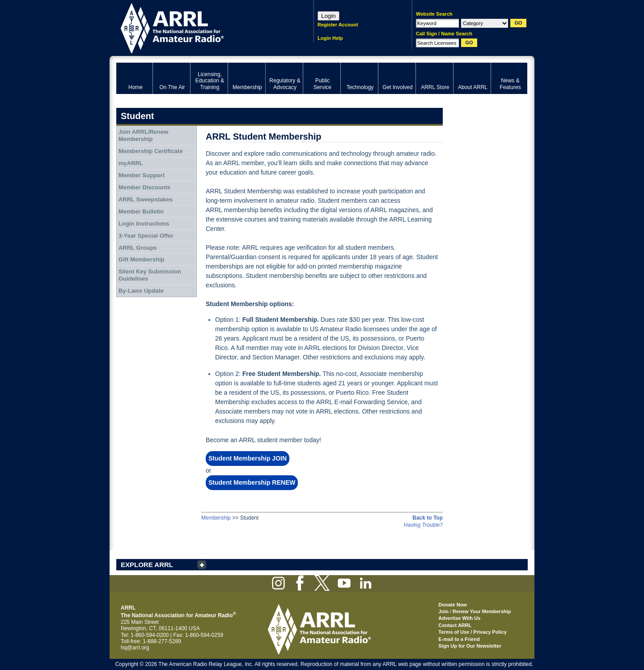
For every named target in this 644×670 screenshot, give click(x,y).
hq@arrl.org (135, 648)
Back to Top (428, 518)
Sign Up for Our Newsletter (470, 646)
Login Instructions (144, 224)
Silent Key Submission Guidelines (150, 275)
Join (443, 611)
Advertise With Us (459, 618)
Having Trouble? (423, 525)
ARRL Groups (138, 248)
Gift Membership (142, 259)
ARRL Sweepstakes (146, 199)
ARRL (203, 27)
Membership (216, 518)
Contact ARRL (455, 625)
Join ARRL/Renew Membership (143, 135)
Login (328, 16)
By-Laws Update (141, 291)
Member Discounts (144, 187)
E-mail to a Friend (459, 639)
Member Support (142, 175)
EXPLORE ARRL (147, 565)
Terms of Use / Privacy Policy (472, 632)
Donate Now (453, 605)
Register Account (338, 25)
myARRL (131, 163)
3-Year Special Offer (146, 236)
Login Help (330, 38)
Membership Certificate (151, 151)
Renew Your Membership (482, 611)
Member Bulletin (141, 211)
